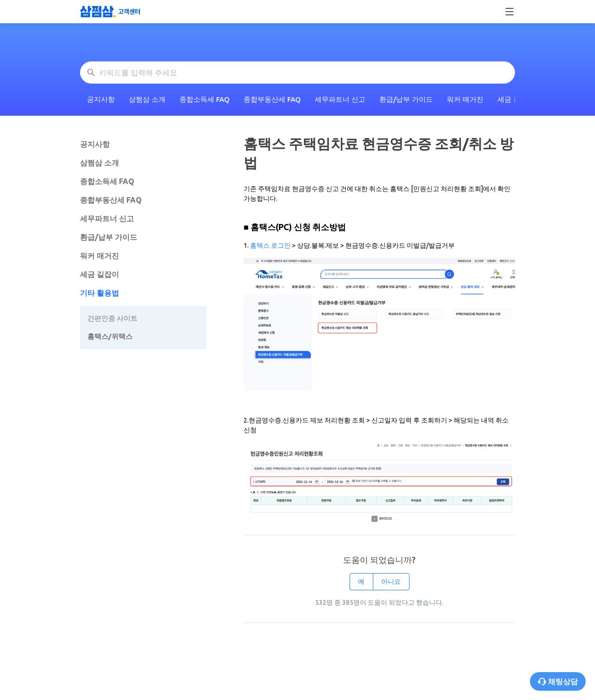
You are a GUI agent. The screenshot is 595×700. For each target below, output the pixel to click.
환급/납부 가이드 (406, 99)
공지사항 (101, 99)
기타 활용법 (99, 293)
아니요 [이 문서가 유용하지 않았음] (391, 581)
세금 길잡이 (99, 274)
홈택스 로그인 (271, 245)
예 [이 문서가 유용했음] (361, 581)
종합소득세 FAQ (205, 99)
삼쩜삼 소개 (147, 99)
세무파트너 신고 (340, 99)
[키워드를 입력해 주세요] (297, 73)
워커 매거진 (465, 99)
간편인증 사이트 (112, 318)
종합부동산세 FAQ (272, 99)
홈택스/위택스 (110, 336)
